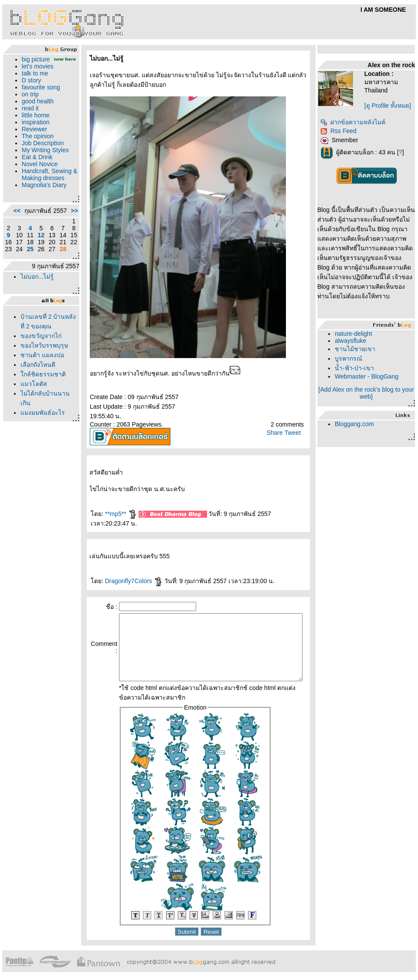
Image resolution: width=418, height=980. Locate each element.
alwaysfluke (354, 341)
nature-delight (357, 334)
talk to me (33, 80)
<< (15, 242)
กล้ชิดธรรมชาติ (41, 419)
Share (278, 433)
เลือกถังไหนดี (36, 409)
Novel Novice (37, 178)
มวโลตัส (32, 428)
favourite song (39, 94)
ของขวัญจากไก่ (39, 371)
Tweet (297, 433)
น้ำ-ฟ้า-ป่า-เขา (358, 368)
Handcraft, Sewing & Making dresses (41, 192)
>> (60, 242)
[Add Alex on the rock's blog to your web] (369, 393)
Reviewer (32, 136)
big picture (34, 59)
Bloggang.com (358, 424)
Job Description (41, 150)
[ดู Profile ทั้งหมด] (391, 106)
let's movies (36, 73)
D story (29, 87)
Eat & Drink (35, 171)
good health (36, 108)
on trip (28, 101)
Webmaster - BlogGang (370, 376)
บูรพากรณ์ (352, 359)
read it (28, 115)
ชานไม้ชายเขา (359, 349)
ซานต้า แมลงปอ (40, 400)
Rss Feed (342, 131)
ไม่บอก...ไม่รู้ (35, 311)
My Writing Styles (34, 160)
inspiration (34, 129)
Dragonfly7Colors (119, 571)
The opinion (36, 143)
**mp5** (107, 514)
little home (34, 122)
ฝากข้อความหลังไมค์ (357, 122)
